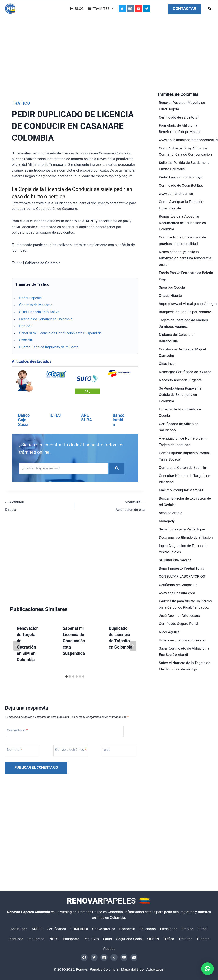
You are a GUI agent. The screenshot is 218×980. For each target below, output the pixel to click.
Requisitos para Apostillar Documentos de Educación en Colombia (183, 223)
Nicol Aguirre (169, 632)
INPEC (54, 939)
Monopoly (167, 521)
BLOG (79, 9)
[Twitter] (122, 9)
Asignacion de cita (112, 517)
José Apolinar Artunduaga (180, 616)
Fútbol (203, 929)
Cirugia (38, 517)
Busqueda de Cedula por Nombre (185, 312)
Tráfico (21, 103)
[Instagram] (130, 9)
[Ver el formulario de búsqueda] (210, 9)
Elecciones (169, 929)
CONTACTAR (185, 9)
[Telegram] (147, 9)
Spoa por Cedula (172, 287)
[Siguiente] (133, 657)
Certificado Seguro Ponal (179, 624)
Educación (148, 929)
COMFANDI (79, 929)
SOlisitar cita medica (175, 560)
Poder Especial (31, 298)
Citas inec (167, 364)
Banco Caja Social (24, 420)
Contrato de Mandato (36, 305)
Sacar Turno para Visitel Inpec (183, 529)
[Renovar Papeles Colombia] (10, 9)
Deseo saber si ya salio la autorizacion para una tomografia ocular (185, 258)
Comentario (17, 742)
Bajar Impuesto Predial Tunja (182, 568)
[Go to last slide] (17, 657)
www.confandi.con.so (176, 194)
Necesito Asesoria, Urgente (180, 380)
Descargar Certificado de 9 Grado (185, 372)
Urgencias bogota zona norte (182, 640)
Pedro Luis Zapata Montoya (181, 177)
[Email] (134, 957)
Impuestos (36, 939)
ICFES (55, 415)
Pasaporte (71, 939)
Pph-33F (26, 326)
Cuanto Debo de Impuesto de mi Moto (49, 347)
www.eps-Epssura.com (177, 593)
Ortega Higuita (171, 296)
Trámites (185, 939)
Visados (109, 949)
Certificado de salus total (179, 117)
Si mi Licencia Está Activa (39, 312)
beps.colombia (171, 513)
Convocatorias (104, 929)
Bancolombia (119, 420)
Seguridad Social (129, 939)
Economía (127, 929)
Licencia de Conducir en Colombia (46, 319)
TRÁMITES (104, 9)
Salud (108, 939)
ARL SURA (87, 418)
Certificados (56, 929)
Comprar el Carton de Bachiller (183, 468)
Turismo (203, 939)
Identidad (16, 939)
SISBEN (153, 939)
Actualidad (19, 929)
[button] (208, 969)
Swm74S (26, 340)
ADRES (37, 929)
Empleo (187, 929)
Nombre (14, 761)
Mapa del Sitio (132, 969)
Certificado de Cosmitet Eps (181, 185)
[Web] (120, 762)
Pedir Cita (91, 939)
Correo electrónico (71, 761)
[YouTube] (138, 9)
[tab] (67, 688)
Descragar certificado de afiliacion (186, 537)
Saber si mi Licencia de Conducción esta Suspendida (60, 333)
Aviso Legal (155, 969)
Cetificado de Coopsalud (178, 585)
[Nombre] (23, 762)
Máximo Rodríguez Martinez (181, 490)
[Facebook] (84, 957)
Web (107, 761)
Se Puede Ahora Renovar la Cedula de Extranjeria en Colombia (180, 395)
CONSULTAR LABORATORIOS (182, 576)
